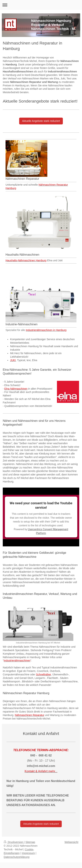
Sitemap (30, 842)
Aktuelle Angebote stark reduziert (41, 121)
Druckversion (14, 842)
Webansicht (71, 842)
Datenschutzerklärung (17, 857)
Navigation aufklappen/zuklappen (41, 5)
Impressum (28, 853)
